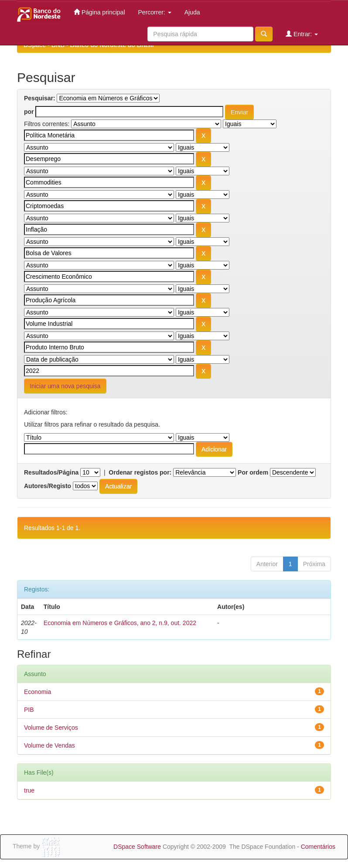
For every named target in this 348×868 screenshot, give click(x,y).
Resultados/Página (51, 472)
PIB (29, 710)
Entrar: (302, 34)
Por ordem (253, 472)
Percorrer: (155, 12)
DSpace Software (137, 847)
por (29, 112)
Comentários (318, 847)
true (29, 790)
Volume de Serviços (51, 728)
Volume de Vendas (49, 745)
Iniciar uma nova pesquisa (65, 386)
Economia (38, 692)
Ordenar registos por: (140, 472)
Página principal (99, 12)
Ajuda (192, 12)
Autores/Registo (48, 486)
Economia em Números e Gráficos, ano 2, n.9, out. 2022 (120, 623)
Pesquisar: (40, 98)
